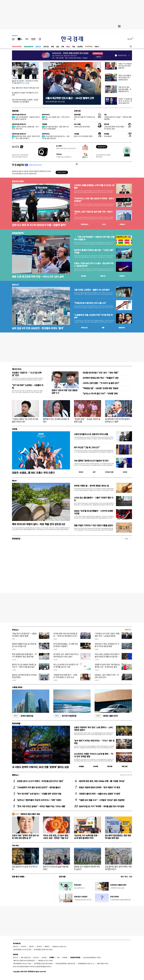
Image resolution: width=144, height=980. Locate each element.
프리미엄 (89, 46)
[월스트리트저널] (27, 39)
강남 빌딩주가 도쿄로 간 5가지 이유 (25, 868)
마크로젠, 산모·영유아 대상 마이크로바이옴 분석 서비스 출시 (66, 655)
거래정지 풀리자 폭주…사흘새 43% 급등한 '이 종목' (99, 794)
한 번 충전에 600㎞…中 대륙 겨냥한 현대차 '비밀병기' (66, 645)
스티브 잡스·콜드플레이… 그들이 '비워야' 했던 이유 (94, 499)
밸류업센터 (122, 328)
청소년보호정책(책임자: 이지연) (92, 957)
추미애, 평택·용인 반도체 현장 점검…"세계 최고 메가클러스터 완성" (65, 636)
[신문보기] (13, 39)
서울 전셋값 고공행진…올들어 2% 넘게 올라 (92, 290)
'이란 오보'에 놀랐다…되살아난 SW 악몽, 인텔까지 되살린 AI (26, 118)
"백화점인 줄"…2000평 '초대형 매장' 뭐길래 (100, 388)
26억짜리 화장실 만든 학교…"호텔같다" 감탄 (100, 378)
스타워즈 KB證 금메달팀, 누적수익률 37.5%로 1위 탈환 (94, 187)
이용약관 (65, 957)
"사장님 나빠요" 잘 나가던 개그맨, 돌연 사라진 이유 (25, 420)
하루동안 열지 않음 (122, 55)
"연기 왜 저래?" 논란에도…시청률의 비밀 (28, 386)
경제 (52, 47)
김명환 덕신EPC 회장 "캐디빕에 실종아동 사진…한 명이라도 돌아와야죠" (107, 667)
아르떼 (14, 429)
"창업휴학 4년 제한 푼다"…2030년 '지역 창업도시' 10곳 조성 (65, 676)
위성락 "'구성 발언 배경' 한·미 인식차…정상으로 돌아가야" (125, 101)
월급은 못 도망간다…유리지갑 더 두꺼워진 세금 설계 (25, 82)
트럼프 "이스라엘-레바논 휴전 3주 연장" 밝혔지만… (125, 66)
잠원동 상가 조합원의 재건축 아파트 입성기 (87, 868)
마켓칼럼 (44, 124)
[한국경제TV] (20, 39)
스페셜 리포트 (17, 687)
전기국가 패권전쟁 (65, 716)
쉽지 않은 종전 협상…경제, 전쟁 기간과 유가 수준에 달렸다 (55, 128)
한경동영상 (16, 539)
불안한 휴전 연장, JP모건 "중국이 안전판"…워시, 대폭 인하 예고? (26, 137)
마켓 (122, 224)
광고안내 (39, 946)
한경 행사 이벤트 (18, 877)
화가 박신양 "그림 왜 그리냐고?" (87, 447)
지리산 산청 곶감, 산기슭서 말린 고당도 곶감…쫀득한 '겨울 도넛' (56, 837)
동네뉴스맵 (84, 328)
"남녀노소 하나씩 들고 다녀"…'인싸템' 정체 (100, 393)
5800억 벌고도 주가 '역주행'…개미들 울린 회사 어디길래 (101, 806)
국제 (63, 47)
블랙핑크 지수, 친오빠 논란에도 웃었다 (56, 420)
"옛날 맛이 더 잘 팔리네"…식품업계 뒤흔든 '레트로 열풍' (24, 635)
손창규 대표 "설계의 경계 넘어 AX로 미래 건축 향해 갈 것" (25, 837)
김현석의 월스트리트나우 (19, 115)
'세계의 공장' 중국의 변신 (82, 127)
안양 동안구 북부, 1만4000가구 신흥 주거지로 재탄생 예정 (107, 645)
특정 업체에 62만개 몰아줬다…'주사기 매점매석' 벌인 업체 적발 (24, 655)
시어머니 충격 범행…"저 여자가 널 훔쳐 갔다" (101, 383)
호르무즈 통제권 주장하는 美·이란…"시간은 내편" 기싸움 (94, 251)
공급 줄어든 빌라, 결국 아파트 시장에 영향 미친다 (118, 868)
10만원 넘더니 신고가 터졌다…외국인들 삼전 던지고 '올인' (40, 781)
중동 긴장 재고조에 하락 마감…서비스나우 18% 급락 (38, 276)
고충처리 (31, 946)
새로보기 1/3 (128, 630)
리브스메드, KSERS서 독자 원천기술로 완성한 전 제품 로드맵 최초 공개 (107, 657)
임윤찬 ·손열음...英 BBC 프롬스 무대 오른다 (33, 473)
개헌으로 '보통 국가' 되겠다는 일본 (84, 118)
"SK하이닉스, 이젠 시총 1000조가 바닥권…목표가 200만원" (94, 200)
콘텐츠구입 (27, 957)
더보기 (97, 47)
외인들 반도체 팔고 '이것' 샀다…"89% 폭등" (100, 373)
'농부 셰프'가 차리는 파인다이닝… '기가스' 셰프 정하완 (94, 742)
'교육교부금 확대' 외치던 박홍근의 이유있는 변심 (114, 128)
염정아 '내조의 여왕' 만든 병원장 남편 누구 (64, 392)
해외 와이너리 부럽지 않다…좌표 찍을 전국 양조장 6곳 (38, 524)
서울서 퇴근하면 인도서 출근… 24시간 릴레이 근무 (70, 98)
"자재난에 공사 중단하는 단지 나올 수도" (90, 303)
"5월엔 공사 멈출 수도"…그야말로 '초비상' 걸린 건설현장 (102, 800)
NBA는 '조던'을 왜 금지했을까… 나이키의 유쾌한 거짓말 (94, 512)
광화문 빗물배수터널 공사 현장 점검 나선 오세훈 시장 (24, 645)
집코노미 (38, 47)
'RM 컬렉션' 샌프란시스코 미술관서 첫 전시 (91, 461)
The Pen (15, 845)
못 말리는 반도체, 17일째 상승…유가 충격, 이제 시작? (25, 128)
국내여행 (95, 766)
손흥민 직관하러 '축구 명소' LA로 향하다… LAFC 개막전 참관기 (93, 729)
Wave (68, 47)
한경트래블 (16, 723)
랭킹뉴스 (15, 775)
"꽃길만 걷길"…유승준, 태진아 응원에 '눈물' (87, 420)
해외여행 (110, 766)
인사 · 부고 (124, 877)
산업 (57, 47)
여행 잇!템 (124, 766)
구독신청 (23, 946)
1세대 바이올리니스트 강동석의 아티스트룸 (91, 434)
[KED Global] (33, 39)
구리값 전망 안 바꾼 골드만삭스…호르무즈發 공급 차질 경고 (56, 137)
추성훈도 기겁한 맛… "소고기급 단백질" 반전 (27, 374)
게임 (74, 47)
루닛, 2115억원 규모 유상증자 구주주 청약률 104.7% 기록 (66, 666)
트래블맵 (81, 766)
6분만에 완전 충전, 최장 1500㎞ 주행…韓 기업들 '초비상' (102, 781)
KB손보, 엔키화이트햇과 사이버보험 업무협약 (24, 676)
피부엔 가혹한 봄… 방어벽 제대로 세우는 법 (91, 486)
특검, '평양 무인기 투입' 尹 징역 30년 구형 (25, 88)
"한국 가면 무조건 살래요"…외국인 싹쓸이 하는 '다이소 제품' (41, 806)
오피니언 (46, 47)
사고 (131, 877)
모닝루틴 (80, 47)
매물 (103, 328)
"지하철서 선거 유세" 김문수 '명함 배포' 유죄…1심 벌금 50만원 (107, 635)
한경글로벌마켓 (28, 47)
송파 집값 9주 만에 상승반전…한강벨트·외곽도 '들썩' (38, 328)
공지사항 (62, 877)
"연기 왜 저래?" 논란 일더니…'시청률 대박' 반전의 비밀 (39, 794)
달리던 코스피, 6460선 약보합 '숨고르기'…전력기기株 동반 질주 (24, 666)
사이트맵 (44, 957)
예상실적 (84, 276)
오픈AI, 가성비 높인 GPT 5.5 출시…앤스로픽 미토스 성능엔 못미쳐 (94, 265)
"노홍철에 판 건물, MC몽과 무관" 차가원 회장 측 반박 (93, 316)
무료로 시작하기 (62, 172)
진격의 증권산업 (23, 716)
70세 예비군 (108, 136)
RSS (58, 957)
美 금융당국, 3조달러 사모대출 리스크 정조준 (25, 94)
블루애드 (47, 946)
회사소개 (15, 946)
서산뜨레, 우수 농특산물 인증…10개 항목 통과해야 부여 (86, 837)
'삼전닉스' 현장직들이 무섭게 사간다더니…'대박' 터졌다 (39, 800)
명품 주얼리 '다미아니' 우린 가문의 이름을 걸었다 (94, 525)
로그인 (130, 39)
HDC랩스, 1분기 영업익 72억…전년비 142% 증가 (107, 676)
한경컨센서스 (85, 224)
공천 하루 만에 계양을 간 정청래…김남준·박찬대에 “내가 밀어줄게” (25, 101)
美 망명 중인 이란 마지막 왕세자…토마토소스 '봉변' (118, 420)
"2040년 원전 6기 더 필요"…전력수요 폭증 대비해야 (118, 118)
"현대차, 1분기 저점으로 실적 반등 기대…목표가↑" (93, 213)
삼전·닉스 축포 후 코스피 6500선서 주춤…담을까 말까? (39, 225)
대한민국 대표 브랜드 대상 (30, 814)
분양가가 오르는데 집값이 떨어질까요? (56, 868)
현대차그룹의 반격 (106, 716)
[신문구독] (40, 39)
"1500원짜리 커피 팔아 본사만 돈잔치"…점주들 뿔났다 (39, 787)
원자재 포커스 (46, 115)
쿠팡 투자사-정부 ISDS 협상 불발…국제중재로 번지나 (125, 89)
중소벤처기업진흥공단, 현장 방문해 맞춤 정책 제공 (118, 837)
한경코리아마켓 (17, 47)
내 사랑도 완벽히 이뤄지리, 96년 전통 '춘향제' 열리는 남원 (40, 767)
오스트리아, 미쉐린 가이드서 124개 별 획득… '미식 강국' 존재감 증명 (93, 755)
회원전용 (15, 111)
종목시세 (103, 276)
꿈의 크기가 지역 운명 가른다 (83, 136)
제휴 (22, 957)
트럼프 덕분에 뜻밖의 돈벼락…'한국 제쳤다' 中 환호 (99, 787)
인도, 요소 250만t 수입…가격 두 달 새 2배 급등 (56, 118)
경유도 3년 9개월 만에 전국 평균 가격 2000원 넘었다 (125, 77)
